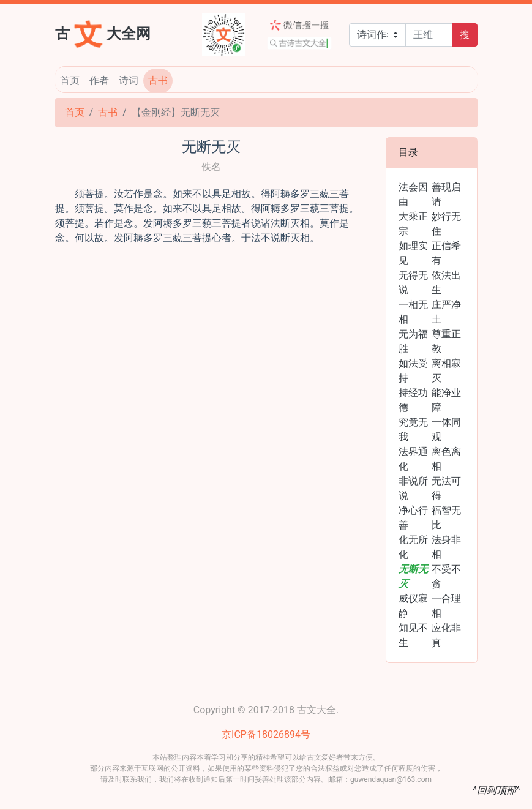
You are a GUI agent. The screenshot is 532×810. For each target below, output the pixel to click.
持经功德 (413, 400)
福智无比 (446, 518)
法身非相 (446, 547)
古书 (158, 81)
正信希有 (446, 253)
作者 (99, 81)
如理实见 (413, 253)
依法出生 (446, 283)
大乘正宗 (413, 224)
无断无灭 (413, 576)
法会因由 (413, 194)
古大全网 (103, 32)
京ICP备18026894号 (266, 734)
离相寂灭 (446, 371)
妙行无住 (446, 224)
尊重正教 (446, 341)
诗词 (129, 81)
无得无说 (413, 283)
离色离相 (446, 459)
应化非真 (446, 635)
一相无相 (413, 312)
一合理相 (446, 606)
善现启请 (446, 194)
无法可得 (446, 488)
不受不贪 (446, 576)
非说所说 (413, 488)
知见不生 (413, 635)
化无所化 (413, 547)
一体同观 (446, 429)
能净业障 (446, 400)
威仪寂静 (413, 606)
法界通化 (413, 459)
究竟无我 (413, 429)
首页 (70, 81)
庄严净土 (446, 312)
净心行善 (413, 518)
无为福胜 (413, 341)
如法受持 (413, 371)
